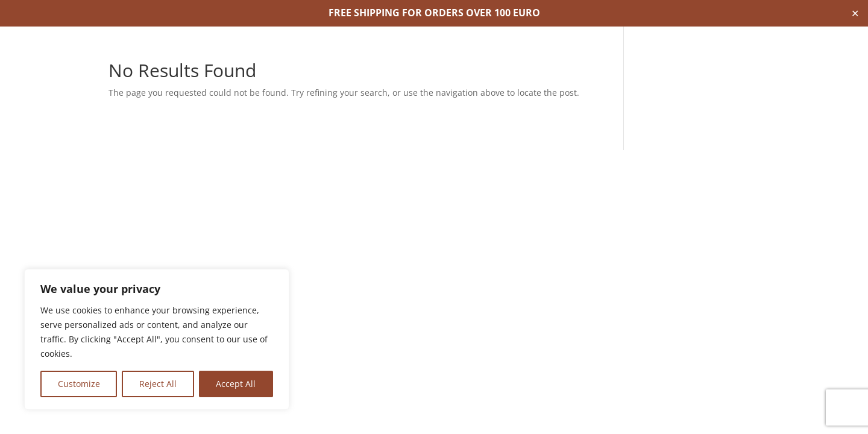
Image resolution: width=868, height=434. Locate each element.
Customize (79, 384)
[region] (157, 339)
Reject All (158, 384)
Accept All (236, 384)
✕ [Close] (855, 13)
